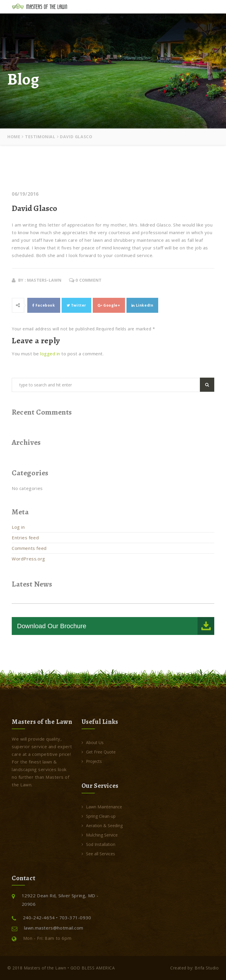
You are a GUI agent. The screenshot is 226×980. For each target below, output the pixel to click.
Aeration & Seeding (102, 826)
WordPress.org (28, 559)
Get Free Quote (99, 752)
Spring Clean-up (99, 816)
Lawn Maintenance (102, 807)
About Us (93, 742)
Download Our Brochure (52, 626)
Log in (18, 527)
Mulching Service (100, 835)
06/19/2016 (25, 194)
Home (14, 137)
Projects (92, 761)
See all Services (98, 854)
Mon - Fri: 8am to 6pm (42, 938)
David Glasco (34, 208)
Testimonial (40, 137)
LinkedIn (142, 305)
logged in (50, 354)
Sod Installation (98, 844)
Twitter (76, 305)
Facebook (44, 305)
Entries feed (25, 538)
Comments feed (29, 548)
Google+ (109, 305)
